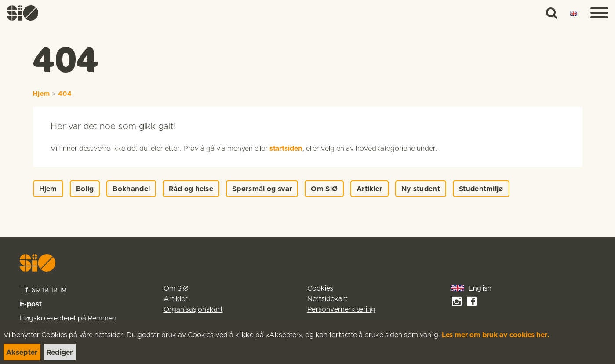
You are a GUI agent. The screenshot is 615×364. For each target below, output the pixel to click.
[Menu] (599, 13)
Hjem (42, 94)
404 (65, 94)
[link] (23, 13)
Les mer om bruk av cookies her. (496, 335)
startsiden (286, 149)
